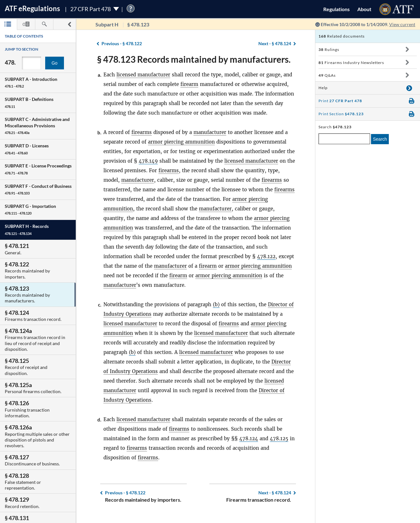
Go (55, 63)
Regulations (336, 9)
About (364, 9)
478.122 (266, 256)
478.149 (148, 161)
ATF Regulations (32, 8)
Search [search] (380, 139)
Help (323, 88)
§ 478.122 (122, 43)
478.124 (249, 438)
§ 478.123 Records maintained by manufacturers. (194, 59)
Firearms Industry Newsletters (351, 63)
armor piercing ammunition (181, 142)
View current (402, 24)
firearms (142, 132)
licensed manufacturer (143, 75)
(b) (216, 304)
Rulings (329, 49)
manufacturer (210, 132)
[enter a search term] (344, 139)
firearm (189, 84)
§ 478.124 (275, 43)
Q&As (327, 75)
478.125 (279, 438)
